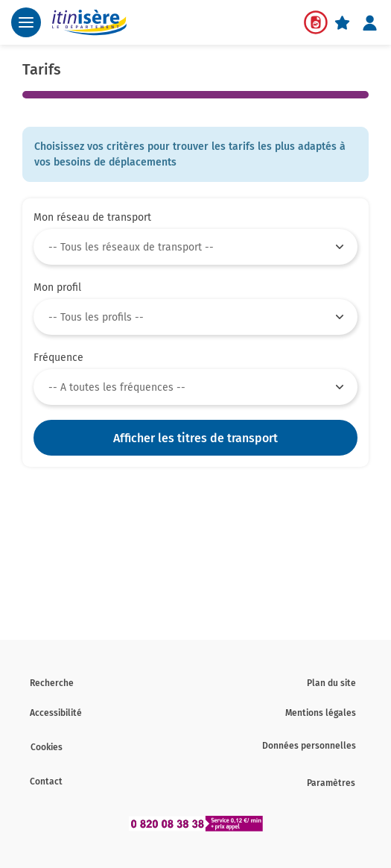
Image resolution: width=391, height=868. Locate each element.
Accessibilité (56, 713)
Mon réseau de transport (92, 217)
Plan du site (331, 683)
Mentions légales (321, 713)
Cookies (47, 747)
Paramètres (331, 783)
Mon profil (57, 287)
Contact (46, 781)
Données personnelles (309, 746)
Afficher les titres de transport (195, 438)
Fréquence (58, 358)
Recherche (52, 683)
